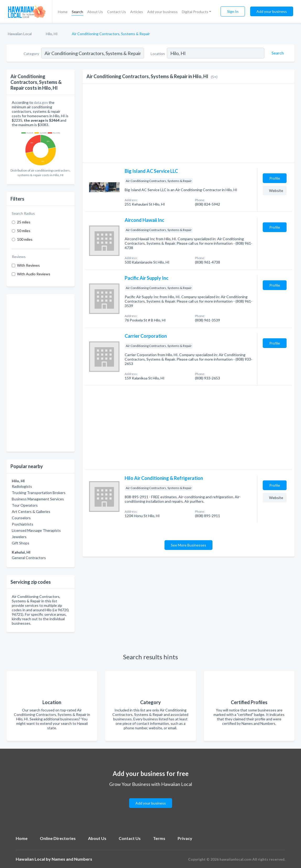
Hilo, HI (52, 34)
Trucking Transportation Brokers (39, 493)
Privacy (185, 838)
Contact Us (117, 12)
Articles (137, 12)
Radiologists (22, 486)
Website (276, 191)
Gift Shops (21, 543)
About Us (95, 12)
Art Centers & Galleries (31, 511)
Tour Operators (25, 505)
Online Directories (58, 838)
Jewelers (19, 537)
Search (77, 12)
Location (158, 54)
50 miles (24, 231)
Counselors (21, 518)
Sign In (233, 11)
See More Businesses (188, 545)
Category (31, 54)
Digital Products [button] (195, 12)
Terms (159, 838)
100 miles (25, 239)
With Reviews (28, 265)
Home (63, 12)
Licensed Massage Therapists (36, 530)
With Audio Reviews (34, 274)
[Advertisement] (41, 373)
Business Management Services (38, 499)
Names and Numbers (72, 859)
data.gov (41, 102)
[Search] (277, 53)
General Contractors (29, 558)
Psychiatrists (23, 524)
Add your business (162, 12)
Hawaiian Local (20, 34)
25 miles (24, 222)
